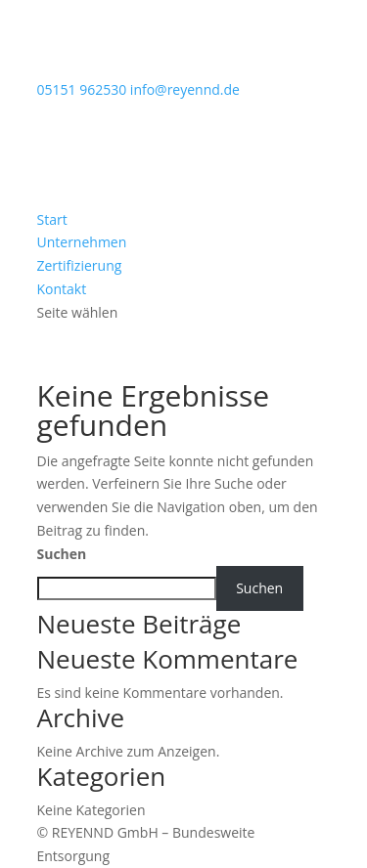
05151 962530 (82, 89)
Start (52, 219)
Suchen (62, 554)
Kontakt (62, 289)
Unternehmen (82, 242)
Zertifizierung (80, 265)
